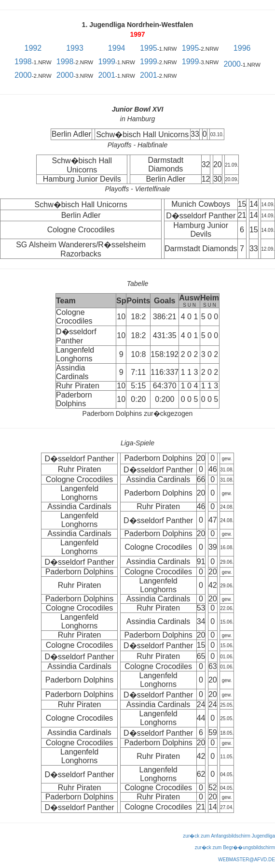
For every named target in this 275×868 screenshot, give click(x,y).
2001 (107, 75)
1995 (149, 48)
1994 (117, 48)
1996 (242, 48)
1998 (23, 62)
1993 (75, 48)
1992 (33, 48)
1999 (107, 62)
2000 (232, 64)
